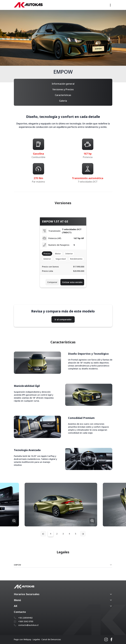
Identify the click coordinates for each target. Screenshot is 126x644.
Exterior (47, 259)
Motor (58, 254)
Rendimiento (76, 259)
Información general (63, 84)
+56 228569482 (25, 618)
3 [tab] (63, 534)
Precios (47, 254)
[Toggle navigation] (110, 5)
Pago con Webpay (23, 639)
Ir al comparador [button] (63, 319)
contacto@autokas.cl (28, 625)
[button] (61, 505)
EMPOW (17, 565)
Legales (36, 639)
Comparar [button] (52, 282)
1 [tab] (51, 534)
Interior (69, 254)
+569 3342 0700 (26, 621)
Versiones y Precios (63, 89)
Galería (63, 101)
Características (63, 95)
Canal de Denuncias (51, 639)
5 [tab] (76, 534)
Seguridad (61, 259)
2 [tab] (57, 534)
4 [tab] (69, 534)
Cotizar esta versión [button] (72, 282)
